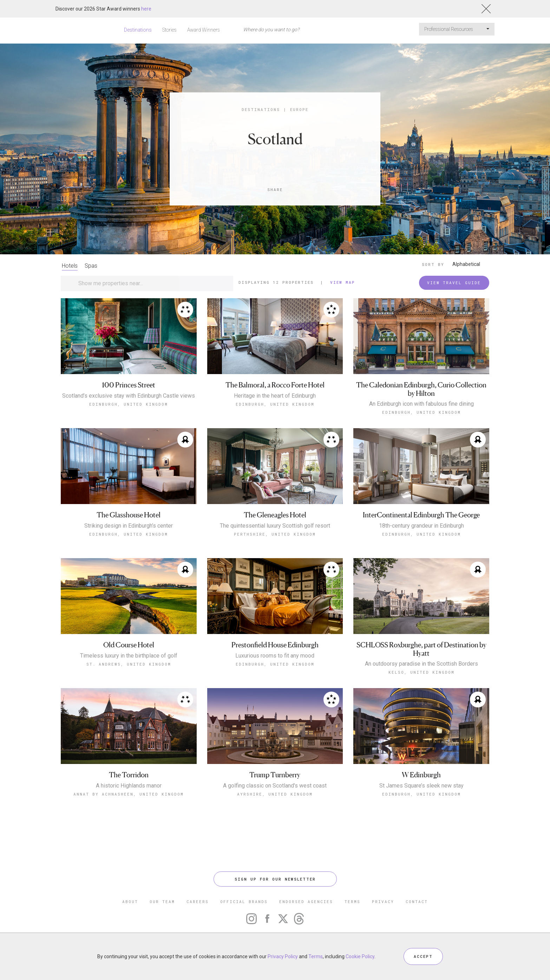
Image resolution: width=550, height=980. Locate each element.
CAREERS (198, 901)
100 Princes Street (129, 385)
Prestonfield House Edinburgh (275, 645)
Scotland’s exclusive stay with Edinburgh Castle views (129, 396)
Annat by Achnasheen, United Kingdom (129, 794)
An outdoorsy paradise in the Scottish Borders (421, 664)
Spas (91, 266)
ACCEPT (423, 956)
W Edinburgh (421, 775)
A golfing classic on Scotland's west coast (275, 786)
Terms (316, 956)
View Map (343, 282)
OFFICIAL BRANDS (244, 901)
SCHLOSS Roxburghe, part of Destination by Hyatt (421, 649)
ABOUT (130, 901)
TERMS (352, 901)
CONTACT (417, 901)
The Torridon (129, 775)
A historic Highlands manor (129, 786)
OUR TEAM (162, 901)
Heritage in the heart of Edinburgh (275, 396)
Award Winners (204, 30)
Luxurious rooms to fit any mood (275, 656)
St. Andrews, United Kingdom (129, 664)
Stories (169, 30)
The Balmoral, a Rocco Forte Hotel (275, 385)
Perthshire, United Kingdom (275, 534)
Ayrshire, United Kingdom (275, 794)
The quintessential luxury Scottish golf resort (275, 526)
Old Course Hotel (129, 645)
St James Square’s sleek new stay (421, 786)
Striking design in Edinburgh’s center (129, 526)
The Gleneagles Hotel (275, 515)
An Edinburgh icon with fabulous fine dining (421, 404)
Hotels (70, 266)
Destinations (138, 30)
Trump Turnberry (275, 775)
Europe (299, 109)
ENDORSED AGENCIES (306, 901)
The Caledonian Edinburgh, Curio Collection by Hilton (421, 389)
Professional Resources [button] (457, 29)
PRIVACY (383, 901)
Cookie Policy (360, 956)
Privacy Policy (283, 956)
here (146, 9)
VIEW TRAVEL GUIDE (454, 283)
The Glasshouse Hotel (129, 515)
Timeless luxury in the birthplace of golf (129, 656)
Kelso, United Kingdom (421, 672)
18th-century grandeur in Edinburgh (421, 526)
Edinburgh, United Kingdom (129, 404)
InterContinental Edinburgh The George (421, 515)
